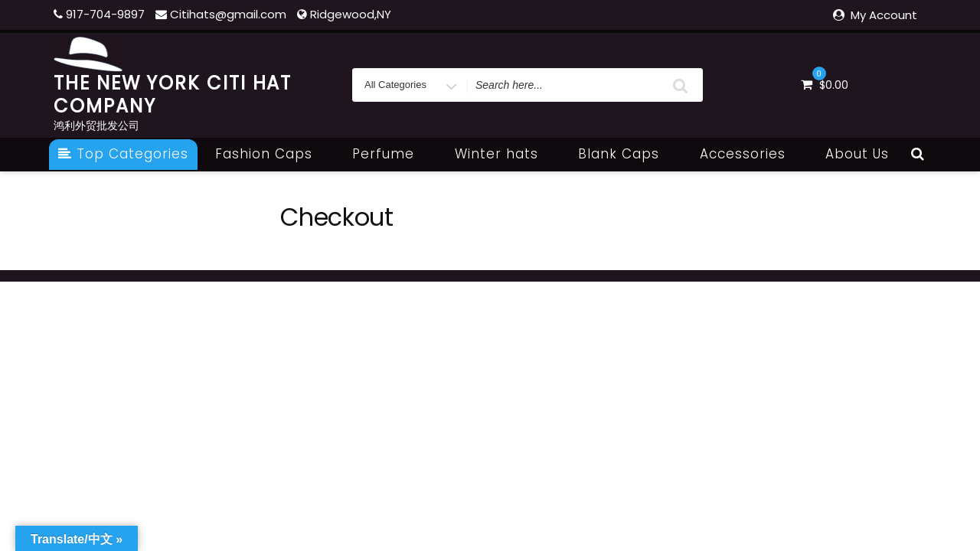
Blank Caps (627, 154)
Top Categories (123, 154)
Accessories (751, 154)
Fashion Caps (272, 154)
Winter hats (505, 154)
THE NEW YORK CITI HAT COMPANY (173, 95)
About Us (857, 154)
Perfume (392, 154)
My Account (884, 15)
